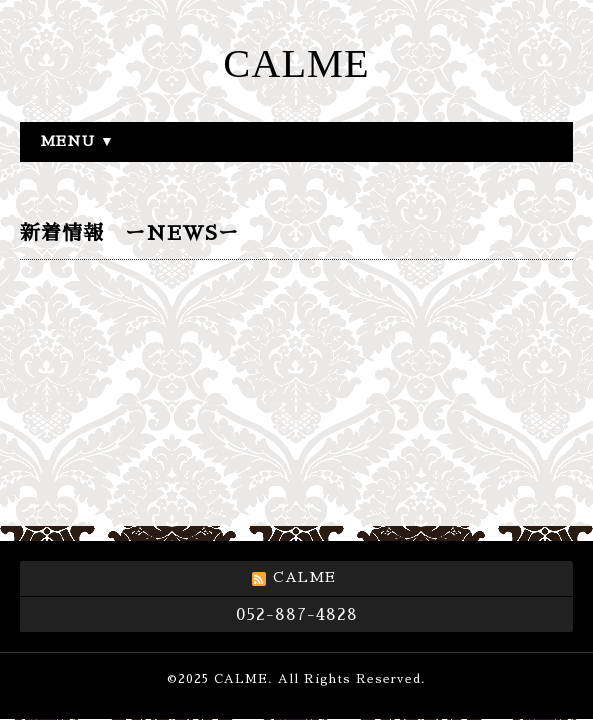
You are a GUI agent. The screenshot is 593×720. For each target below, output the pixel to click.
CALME (296, 63)
